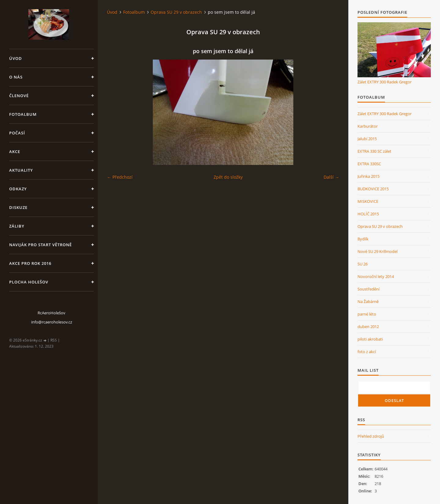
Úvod (16, 58)
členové (19, 96)
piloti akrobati (370, 339)
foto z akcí (367, 352)
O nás (16, 77)
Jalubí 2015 (367, 139)
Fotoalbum (23, 114)
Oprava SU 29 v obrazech (176, 12)
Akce (15, 152)
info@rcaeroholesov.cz (52, 322)
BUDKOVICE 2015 (373, 189)
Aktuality (21, 170)
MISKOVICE (368, 201)
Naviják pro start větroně (40, 245)
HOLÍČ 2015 (368, 214)
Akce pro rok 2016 (30, 263)
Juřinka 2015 (369, 176)
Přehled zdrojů (371, 436)
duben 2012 (368, 327)
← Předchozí (120, 177)
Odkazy (18, 189)
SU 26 (363, 264)
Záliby (17, 226)
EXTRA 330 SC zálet (374, 151)
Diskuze (18, 207)
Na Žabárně (368, 301)
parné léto (367, 314)
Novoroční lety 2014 (376, 276)
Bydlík (363, 239)
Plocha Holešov (29, 282)
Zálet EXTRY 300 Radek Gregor (385, 82)
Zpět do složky (228, 177)
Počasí (17, 133)
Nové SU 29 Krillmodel (378, 251)
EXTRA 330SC (369, 164)
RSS (54, 340)
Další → (331, 177)
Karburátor (368, 126)
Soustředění (369, 289)
